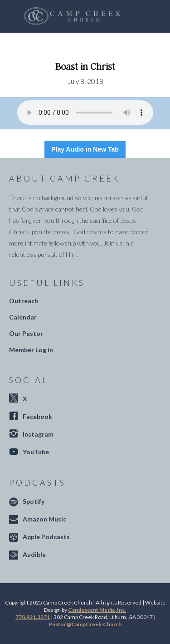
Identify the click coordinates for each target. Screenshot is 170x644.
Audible (34, 554)
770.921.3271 (33, 617)
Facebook (37, 416)
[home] (70, 16)
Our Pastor (26, 333)
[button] (136, 16)
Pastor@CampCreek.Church (85, 624)
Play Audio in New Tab (85, 149)
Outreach (24, 301)
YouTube (36, 452)
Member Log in (31, 350)
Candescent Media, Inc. (97, 610)
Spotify (34, 501)
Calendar (23, 317)
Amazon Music (44, 519)
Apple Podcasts (46, 537)
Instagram (38, 434)
